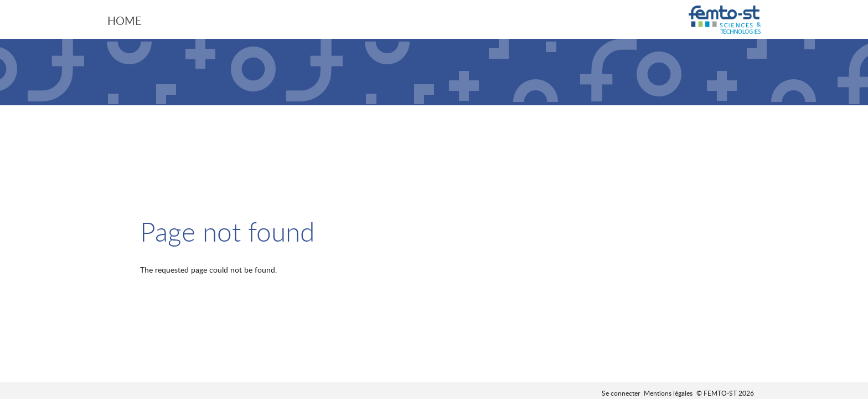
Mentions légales (668, 393)
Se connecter (621, 393)
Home (125, 21)
